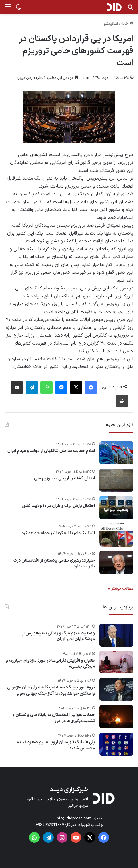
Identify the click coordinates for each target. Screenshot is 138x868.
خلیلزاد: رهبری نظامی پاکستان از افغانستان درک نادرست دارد (54, 564)
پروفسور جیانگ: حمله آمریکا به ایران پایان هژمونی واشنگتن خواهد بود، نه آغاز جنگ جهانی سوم (51, 690)
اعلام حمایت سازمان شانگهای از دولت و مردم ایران (51, 451)
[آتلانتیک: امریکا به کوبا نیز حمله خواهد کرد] (116, 535)
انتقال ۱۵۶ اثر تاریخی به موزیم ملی (65, 478)
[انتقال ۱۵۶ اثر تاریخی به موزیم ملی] (116, 480)
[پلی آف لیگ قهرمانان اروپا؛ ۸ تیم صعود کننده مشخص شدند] (116, 744)
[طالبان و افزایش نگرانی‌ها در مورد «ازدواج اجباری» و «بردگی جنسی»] (116, 662)
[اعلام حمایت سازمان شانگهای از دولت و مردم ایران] (116, 453)
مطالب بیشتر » (121, 589)
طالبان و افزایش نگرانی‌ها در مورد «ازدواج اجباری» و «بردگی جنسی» (50, 664)
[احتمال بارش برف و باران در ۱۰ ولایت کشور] (116, 508)
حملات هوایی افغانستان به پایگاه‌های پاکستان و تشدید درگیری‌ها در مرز (54, 718)
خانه (127, 24)
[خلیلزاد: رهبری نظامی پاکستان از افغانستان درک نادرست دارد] (116, 562)
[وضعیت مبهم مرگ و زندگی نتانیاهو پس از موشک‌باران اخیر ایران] (116, 635)
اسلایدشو (111, 24)
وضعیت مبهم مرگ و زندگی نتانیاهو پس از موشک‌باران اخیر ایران (58, 636)
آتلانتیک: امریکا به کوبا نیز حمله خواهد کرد (58, 533)
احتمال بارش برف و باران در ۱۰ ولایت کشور (58, 506)
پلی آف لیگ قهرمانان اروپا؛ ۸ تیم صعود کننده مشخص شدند (56, 745)
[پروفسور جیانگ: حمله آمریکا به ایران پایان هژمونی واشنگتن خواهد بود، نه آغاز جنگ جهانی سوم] (116, 689)
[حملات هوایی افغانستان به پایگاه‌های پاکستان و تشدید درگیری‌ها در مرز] (116, 717)
